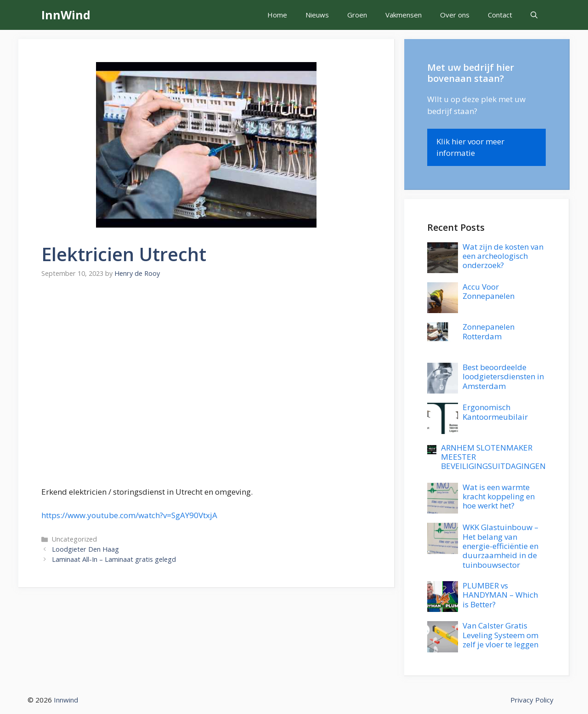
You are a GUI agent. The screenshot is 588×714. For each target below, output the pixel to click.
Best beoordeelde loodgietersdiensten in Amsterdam (503, 377)
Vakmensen (404, 15)
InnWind (66, 15)
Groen (357, 15)
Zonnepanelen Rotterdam (489, 331)
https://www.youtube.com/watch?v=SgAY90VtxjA (129, 515)
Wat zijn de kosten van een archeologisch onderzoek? (503, 256)
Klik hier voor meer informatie (470, 147)
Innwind (66, 700)
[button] (534, 15)
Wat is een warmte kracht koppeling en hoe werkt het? (499, 497)
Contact (500, 15)
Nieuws (317, 15)
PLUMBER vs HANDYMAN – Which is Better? (500, 595)
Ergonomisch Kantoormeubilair (495, 412)
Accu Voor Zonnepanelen (489, 291)
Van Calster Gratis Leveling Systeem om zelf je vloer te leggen (500, 635)
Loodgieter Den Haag (85, 549)
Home (277, 15)
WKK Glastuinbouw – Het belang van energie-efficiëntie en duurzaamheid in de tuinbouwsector (500, 546)
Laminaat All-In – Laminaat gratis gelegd (114, 559)
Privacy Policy (532, 700)
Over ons (455, 15)
